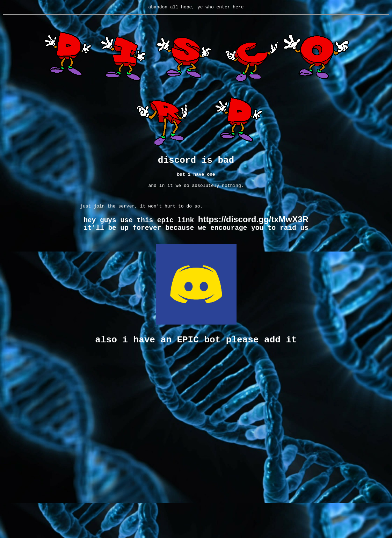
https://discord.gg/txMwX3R (253, 226)
